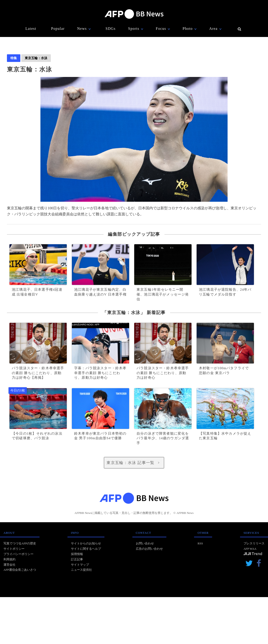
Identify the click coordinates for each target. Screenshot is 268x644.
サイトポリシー (14, 549)
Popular (58, 29)
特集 (14, 58)
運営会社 (9, 565)
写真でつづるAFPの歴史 (20, 543)
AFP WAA (250, 549)
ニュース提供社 (81, 570)
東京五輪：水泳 (36, 58)
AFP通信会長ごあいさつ (20, 570)
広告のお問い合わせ (149, 549)
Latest (31, 29)
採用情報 (77, 554)
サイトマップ (80, 565)
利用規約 (9, 559)
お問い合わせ (145, 543)
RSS (200, 543)
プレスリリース (254, 543)
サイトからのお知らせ (86, 543)
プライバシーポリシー (18, 554)
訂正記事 (77, 559)
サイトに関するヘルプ (86, 549)
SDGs (111, 29)
